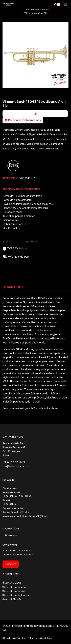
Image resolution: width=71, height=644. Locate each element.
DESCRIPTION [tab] (13, 287)
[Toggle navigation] (65, 5)
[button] (35, 114)
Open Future (28, 638)
